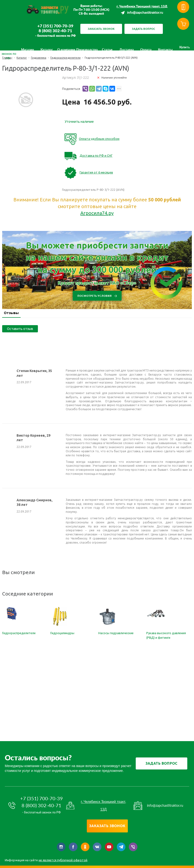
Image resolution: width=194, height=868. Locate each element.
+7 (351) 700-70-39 (55, 26)
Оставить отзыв (20, 329)
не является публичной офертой (63, 860)
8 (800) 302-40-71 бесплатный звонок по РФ (9, 49)
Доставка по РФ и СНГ (96, 155)
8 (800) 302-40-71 (55, 31)
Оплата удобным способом (99, 139)
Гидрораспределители (19, 633)
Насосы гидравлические (116, 633)
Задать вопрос (144, 29)
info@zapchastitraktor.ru (145, 13)
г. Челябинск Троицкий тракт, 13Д (142, 6)
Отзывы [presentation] (16, 313)
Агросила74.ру (97, 213)
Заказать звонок (101, 29)
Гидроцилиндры (62, 633)
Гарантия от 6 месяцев (96, 172)
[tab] (16, 313)
